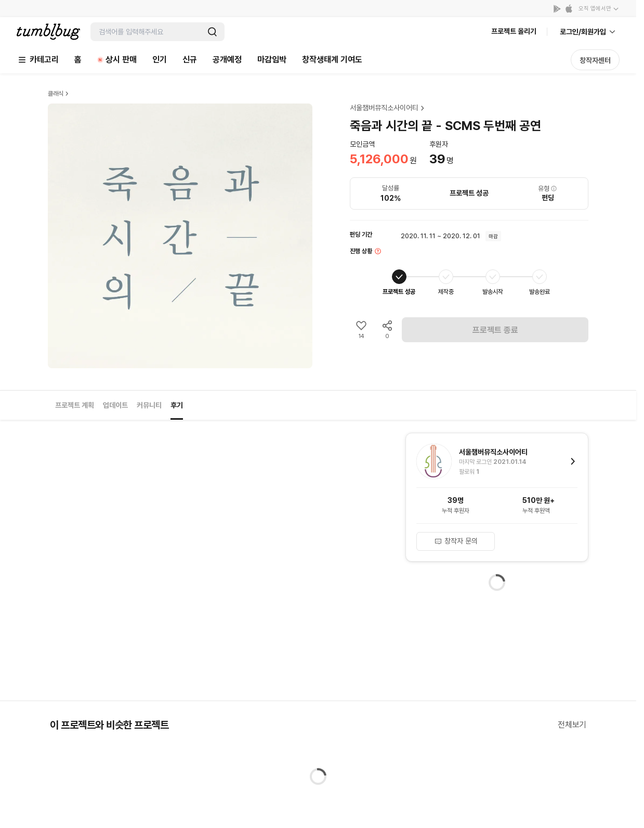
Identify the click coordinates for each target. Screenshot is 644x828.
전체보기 (572, 725)
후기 (177, 405)
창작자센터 (595, 60)
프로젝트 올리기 (514, 31)
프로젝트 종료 (495, 330)
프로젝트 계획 (75, 405)
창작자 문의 (456, 541)
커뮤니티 (149, 405)
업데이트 (115, 405)
